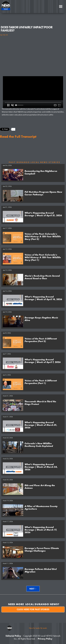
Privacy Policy (45, 639)
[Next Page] (33, 589)
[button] (61, 7)
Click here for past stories (33, 609)
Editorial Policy (13, 636)
